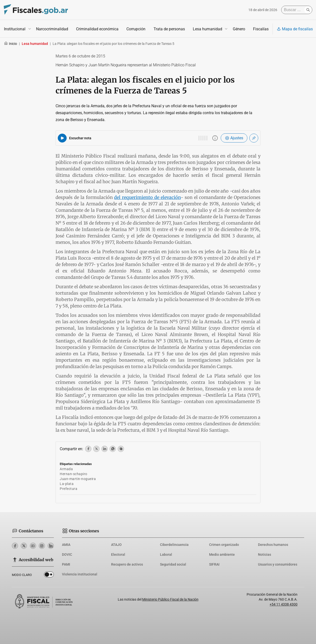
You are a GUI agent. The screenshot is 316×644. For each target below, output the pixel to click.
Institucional (15, 29)
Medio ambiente (222, 555)
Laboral (166, 555)
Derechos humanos (273, 545)
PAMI (66, 564)
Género (239, 29)
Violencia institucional (80, 574)
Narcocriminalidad (52, 29)
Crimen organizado (224, 545)
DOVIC (67, 555)
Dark (49, 575)
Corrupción (136, 29)
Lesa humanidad (207, 29)
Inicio (10, 44)
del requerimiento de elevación (147, 197)
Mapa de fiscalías (295, 29)
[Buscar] (294, 10)
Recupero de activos (127, 564)
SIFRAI (214, 564)
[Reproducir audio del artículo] (62, 138)
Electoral (118, 555)
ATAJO (116, 545)
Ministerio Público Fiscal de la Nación (170, 599)
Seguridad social (173, 564)
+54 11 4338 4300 (284, 604)
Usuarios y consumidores (278, 564)
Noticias (265, 555)
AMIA (66, 545)
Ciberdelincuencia (174, 545)
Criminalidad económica (97, 29)
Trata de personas (169, 29)
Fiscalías (261, 29)
